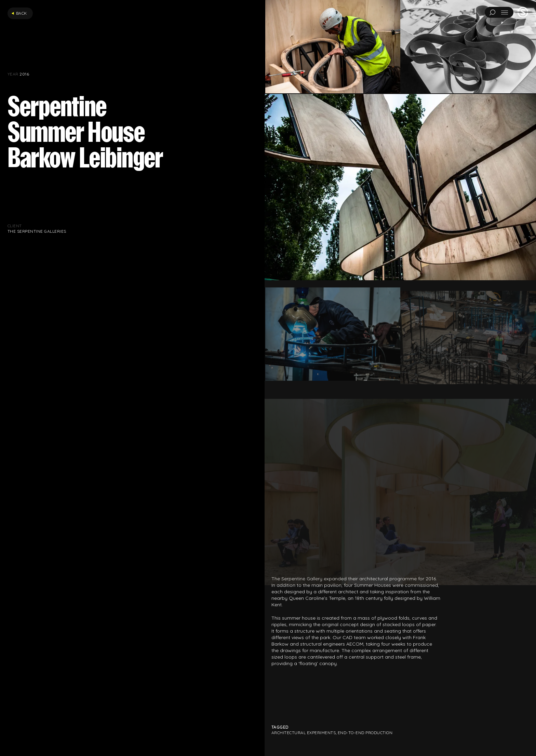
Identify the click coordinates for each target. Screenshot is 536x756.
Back (19, 13)
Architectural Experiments (304, 733)
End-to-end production (365, 733)
